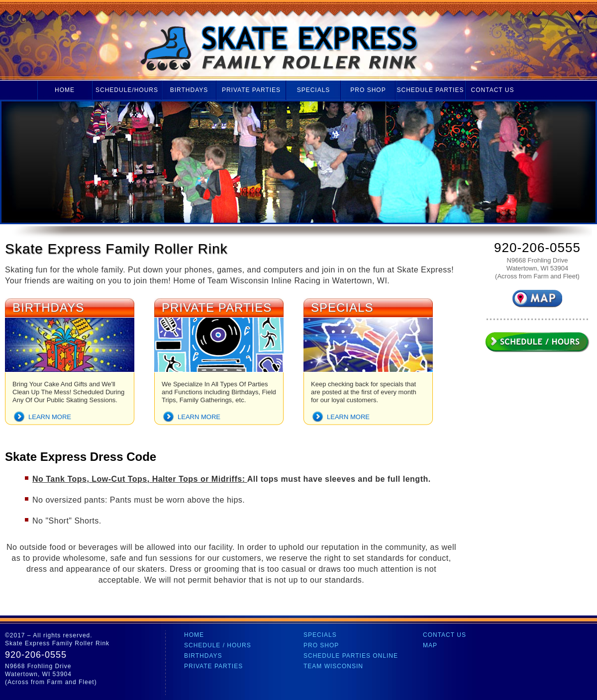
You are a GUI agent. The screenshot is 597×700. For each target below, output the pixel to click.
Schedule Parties (431, 90)
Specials (314, 90)
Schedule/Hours (127, 90)
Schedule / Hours (218, 645)
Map (430, 645)
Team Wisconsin (333, 666)
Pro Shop (368, 90)
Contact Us (493, 90)
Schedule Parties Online (351, 656)
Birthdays (189, 90)
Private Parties (251, 90)
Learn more (50, 417)
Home (65, 90)
